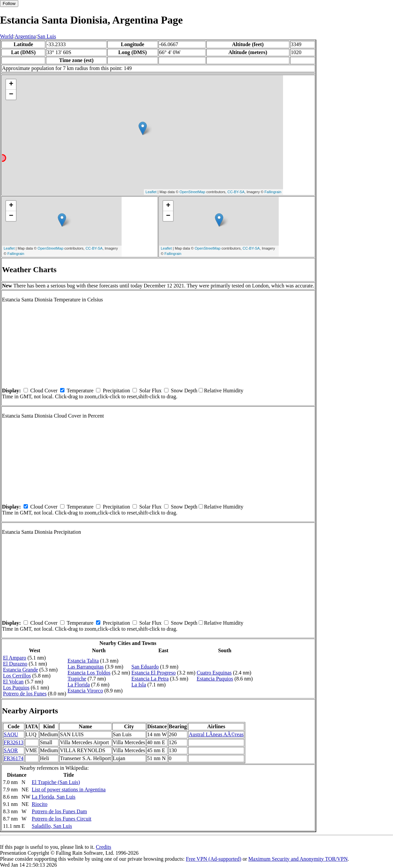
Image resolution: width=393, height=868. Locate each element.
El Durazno (15, 664)
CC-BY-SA (236, 192)
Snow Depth (184, 391)
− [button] (11, 95)
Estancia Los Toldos (89, 673)
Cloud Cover (44, 391)
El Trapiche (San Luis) (56, 782)
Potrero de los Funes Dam (59, 811)
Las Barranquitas (86, 667)
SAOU (11, 734)
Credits (103, 847)
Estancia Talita (83, 661)
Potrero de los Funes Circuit (62, 819)
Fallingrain (273, 192)
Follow (9, 3)
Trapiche (77, 679)
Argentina (25, 36)
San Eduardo (145, 667)
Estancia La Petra (150, 679)
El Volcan (13, 682)
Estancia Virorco (85, 691)
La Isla (139, 685)
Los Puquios (16, 688)
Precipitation (116, 391)
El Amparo (15, 658)
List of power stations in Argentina (69, 789)
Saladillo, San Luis (52, 826)
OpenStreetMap (192, 192)
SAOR (11, 750)
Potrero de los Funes (25, 694)
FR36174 (14, 758)
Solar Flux (150, 391)
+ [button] (11, 84)
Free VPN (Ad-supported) (213, 859)
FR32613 (14, 742)
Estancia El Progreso (154, 673)
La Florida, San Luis (54, 797)
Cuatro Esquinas (214, 673)
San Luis (47, 36)
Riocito (40, 804)
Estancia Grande (20, 670)
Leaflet (151, 192)
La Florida (79, 685)
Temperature (80, 391)
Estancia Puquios (215, 679)
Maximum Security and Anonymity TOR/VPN (298, 859)
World (7, 36)
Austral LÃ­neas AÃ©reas (216, 734)
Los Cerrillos (17, 676)
